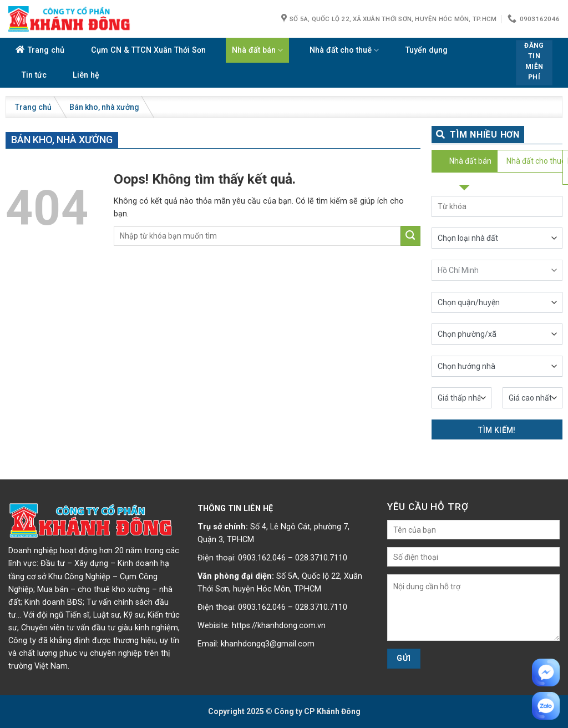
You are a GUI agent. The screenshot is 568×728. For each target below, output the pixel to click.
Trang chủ (46, 50)
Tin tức (34, 75)
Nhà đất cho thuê (344, 50)
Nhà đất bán (257, 50)
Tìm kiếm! (497, 430)
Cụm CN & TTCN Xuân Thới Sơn (148, 50)
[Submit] (410, 236)
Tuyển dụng (427, 50)
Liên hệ (86, 75)
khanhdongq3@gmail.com (268, 644)
